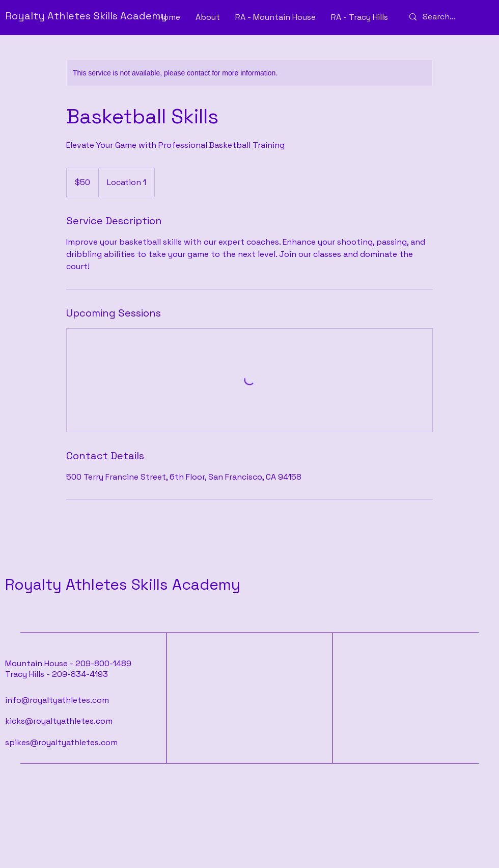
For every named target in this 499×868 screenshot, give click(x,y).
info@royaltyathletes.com (57, 700)
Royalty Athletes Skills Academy (123, 584)
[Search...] (447, 17)
